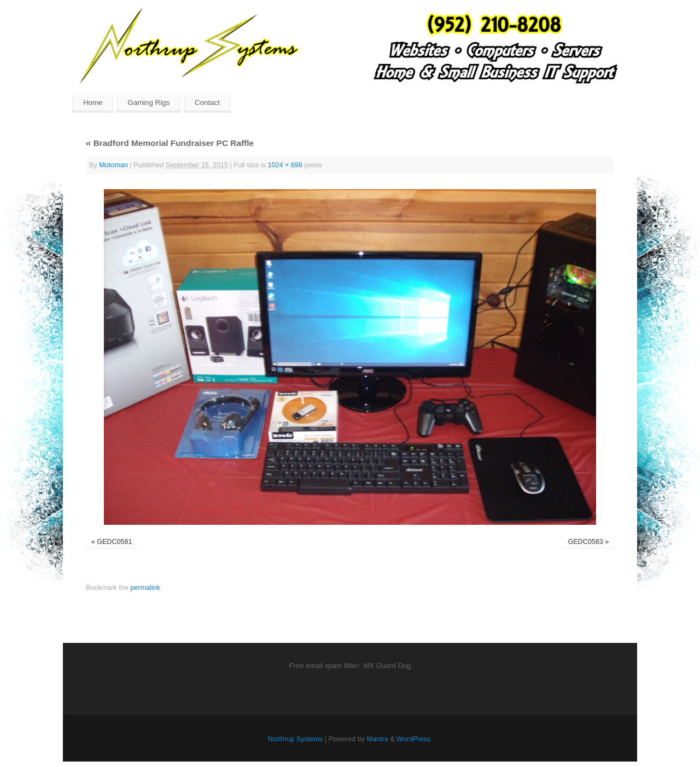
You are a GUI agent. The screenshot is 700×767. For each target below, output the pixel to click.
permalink (145, 588)
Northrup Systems (295, 739)
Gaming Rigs (148, 103)
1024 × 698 (285, 165)
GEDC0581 (114, 542)
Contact (207, 103)
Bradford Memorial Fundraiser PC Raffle (170, 143)
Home (93, 103)
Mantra (377, 739)
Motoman (113, 165)
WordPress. (415, 739)
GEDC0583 (585, 542)
